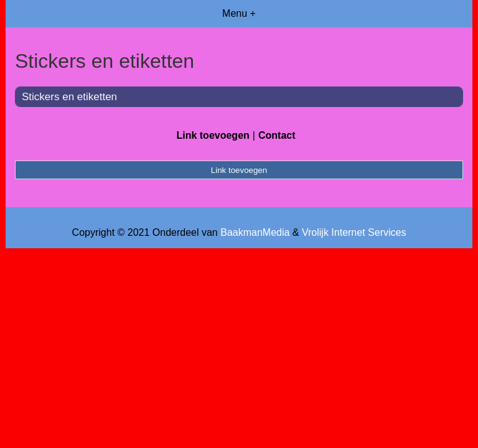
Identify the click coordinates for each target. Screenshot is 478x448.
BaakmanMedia (255, 232)
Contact (277, 135)
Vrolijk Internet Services (354, 232)
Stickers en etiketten (69, 97)
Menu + (239, 13)
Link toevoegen (213, 135)
